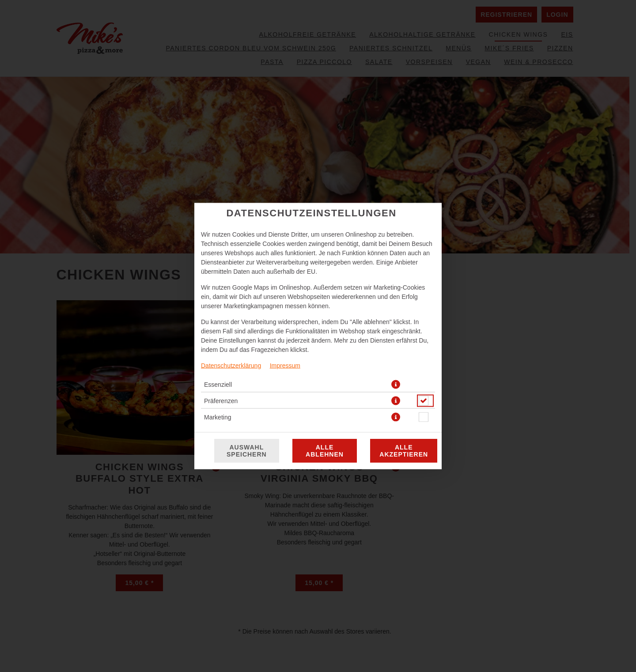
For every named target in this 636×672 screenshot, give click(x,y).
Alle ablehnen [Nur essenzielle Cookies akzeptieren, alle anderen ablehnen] (325, 451)
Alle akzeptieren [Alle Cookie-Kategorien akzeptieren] (404, 451)
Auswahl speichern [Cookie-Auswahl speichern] (247, 451)
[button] (396, 385)
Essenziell (218, 385)
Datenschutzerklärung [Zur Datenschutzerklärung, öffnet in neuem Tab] (231, 366)
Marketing (218, 417)
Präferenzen (221, 401)
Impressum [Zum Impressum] (285, 366)
